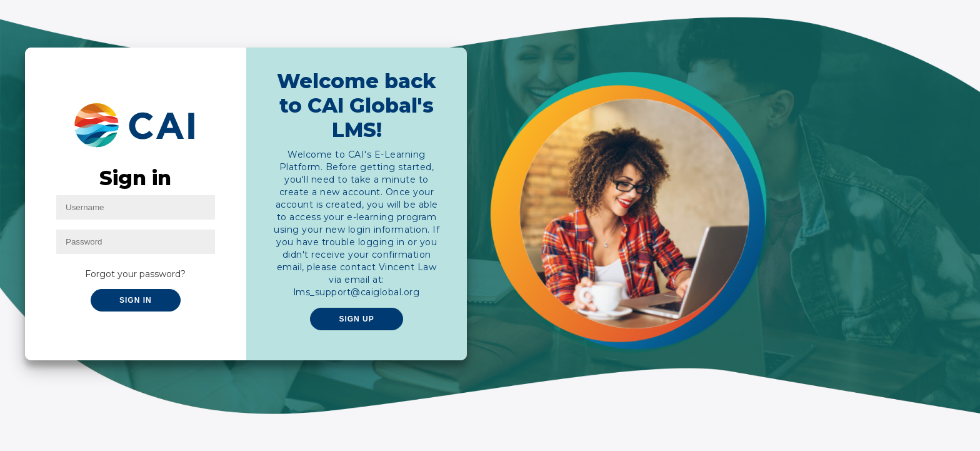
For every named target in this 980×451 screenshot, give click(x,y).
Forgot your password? (135, 274)
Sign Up (356, 319)
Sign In (136, 300)
